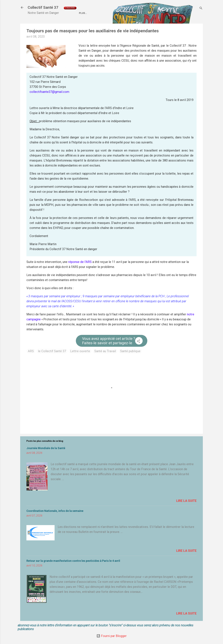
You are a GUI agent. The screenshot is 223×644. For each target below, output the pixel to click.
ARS (31, 351)
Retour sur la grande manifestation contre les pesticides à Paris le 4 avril (73, 561)
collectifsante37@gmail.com (49, 92)
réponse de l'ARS (80, 262)
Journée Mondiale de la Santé (46, 448)
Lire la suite (186, 501)
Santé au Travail (105, 351)
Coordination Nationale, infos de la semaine (55, 511)
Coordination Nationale (139, 13)
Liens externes (170, 13)
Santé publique (130, 351)
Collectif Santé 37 (43, 7)
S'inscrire (70, 8)
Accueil (84, 13)
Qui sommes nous (106, 13)
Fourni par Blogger (112, 636)
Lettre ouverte (80, 351)
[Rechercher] (201, 9)
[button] (138, 342)
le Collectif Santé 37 (52, 351)
